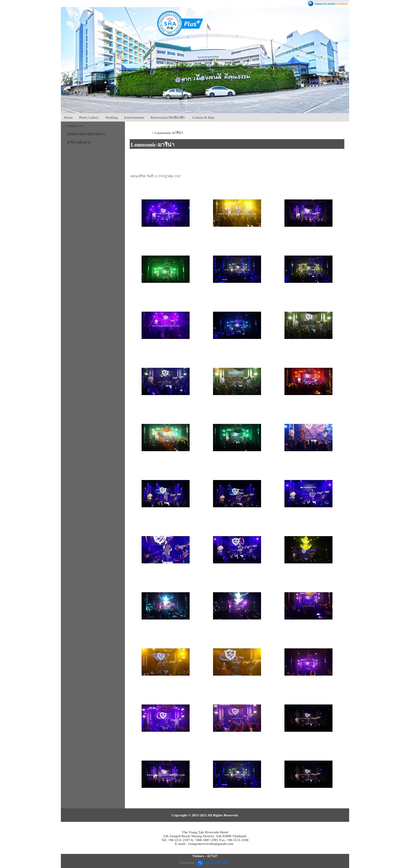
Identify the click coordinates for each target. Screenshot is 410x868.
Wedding (111, 117)
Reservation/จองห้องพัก (168, 117)
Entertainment (134, 117)
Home (68, 117)
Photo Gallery (89, 117)
